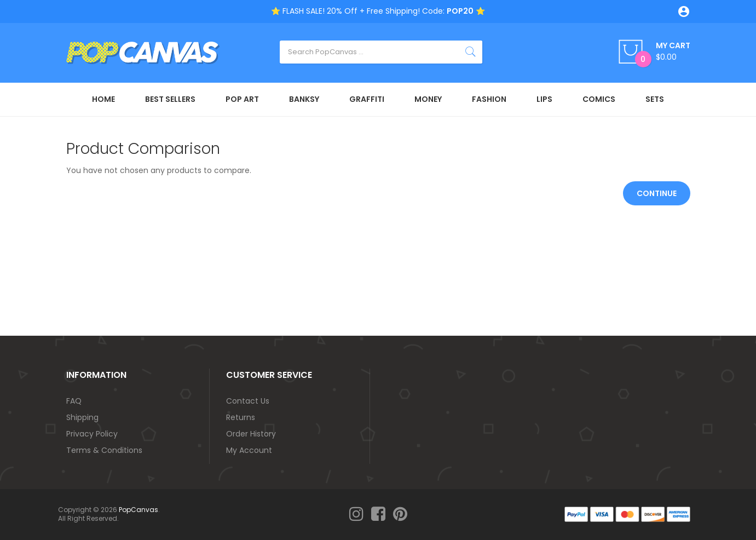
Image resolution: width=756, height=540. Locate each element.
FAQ (74, 401)
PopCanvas (138, 510)
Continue (657, 193)
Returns (241, 417)
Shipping (82, 417)
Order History (251, 434)
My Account (249, 450)
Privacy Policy (92, 434)
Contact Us (248, 401)
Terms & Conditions (104, 450)
